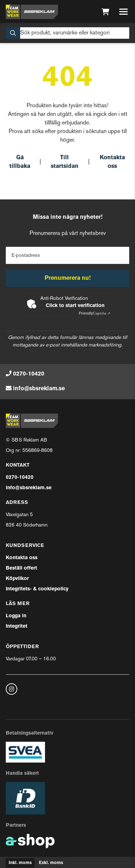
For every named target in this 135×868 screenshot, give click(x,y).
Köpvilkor (17, 579)
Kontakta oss (112, 162)
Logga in (16, 616)
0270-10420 (29, 374)
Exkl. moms (51, 863)
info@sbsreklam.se (39, 389)
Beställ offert (21, 568)
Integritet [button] (17, 626)
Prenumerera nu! (68, 278)
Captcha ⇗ (94, 314)
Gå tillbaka (20, 162)
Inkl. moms (20, 863)
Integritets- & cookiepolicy (37, 589)
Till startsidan (65, 162)
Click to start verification (75, 306)
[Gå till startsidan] (32, 12)
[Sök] (67, 33)
